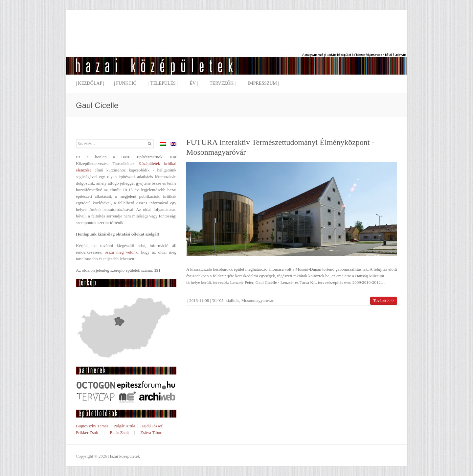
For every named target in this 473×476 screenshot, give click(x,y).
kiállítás (232, 300)
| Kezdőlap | (90, 83)
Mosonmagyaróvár (258, 300)
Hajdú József (151, 426)
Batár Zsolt (119, 432)
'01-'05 (218, 300)
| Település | (163, 83)
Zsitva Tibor (151, 432)
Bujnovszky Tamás (92, 426)
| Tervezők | (222, 83)
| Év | (193, 83)
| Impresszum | (262, 83)
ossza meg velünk (121, 252)
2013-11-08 (199, 300)
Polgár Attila (124, 426)
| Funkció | (126, 83)
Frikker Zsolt (87, 432)
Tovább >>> (384, 300)
